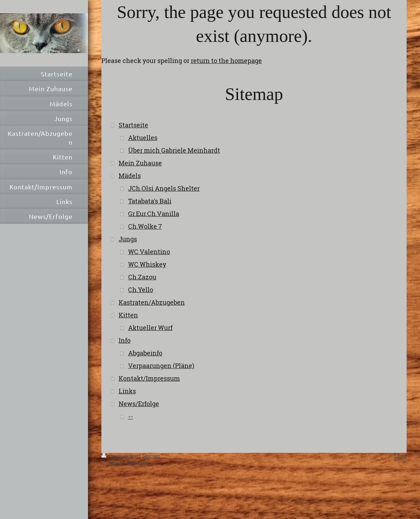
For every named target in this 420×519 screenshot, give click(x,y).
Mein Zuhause (140, 163)
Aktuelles (143, 138)
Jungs (128, 239)
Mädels (130, 176)
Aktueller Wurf (150, 328)
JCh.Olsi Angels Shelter (164, 188)
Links (127, 391)
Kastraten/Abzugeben (152, 302)
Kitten (128, 315)
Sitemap (151, 456)
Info (125, 340)
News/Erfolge (139, 404)
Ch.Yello (141, 290)
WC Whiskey (147, 264)
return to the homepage (226, 61)
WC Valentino (149, 252)
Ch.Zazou (142, 277)
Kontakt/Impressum (149, 378)
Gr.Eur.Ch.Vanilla (154, 214)
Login (401, 456)
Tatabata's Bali (150, 201)
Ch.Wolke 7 (145, 226)
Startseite (133, 125)
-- (131, 416)
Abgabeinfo (145, 353)
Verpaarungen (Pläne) (161, 366)
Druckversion (120, 456)
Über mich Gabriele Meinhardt (174, 150)
